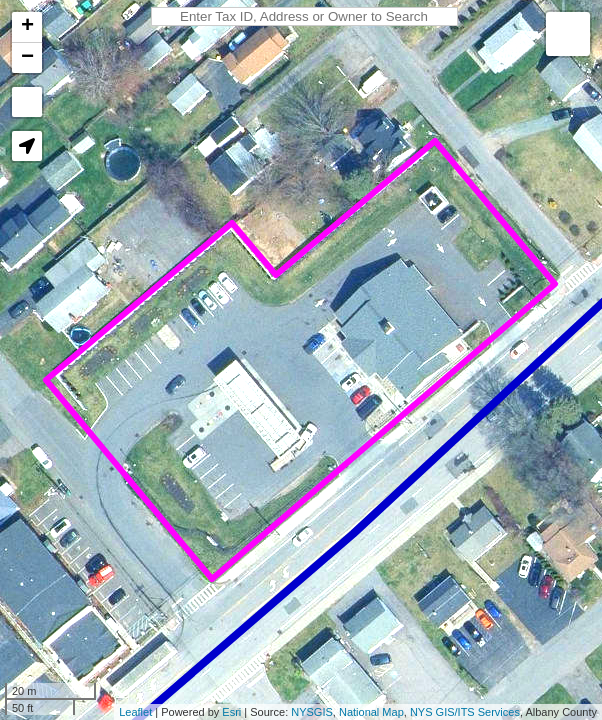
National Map (371, 712)
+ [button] (27, 27)
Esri (231, 712)
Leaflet (135, 712)
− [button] (27, 58)
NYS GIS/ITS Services (465, 712)
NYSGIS (312, 712)
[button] (27, 146)
